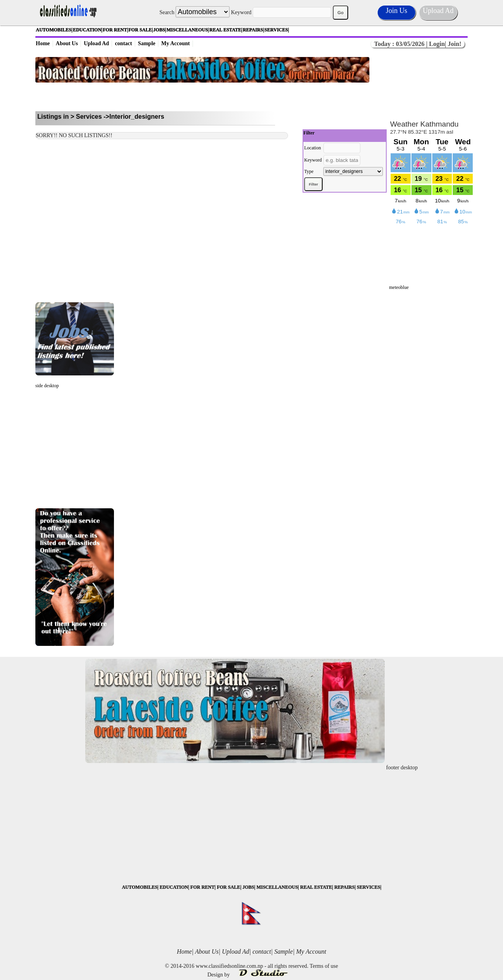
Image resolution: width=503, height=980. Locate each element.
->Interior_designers (134, 117)
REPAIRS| (253, 30)
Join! (454, 44)
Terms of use (324, 966)
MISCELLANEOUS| (188, 30)
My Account (175, 43)
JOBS (248, 887)
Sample (147, 43)
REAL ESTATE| (226, 30)
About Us (67, 43)
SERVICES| (277, 30)
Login (437, 44)
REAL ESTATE (316, 887)
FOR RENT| (115, 30)
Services (89, 117)
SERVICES (369, 887)
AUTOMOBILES (140, 887)
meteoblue (399, 287)
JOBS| (160, 30)
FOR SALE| (141, 30)
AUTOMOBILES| (54, 30)
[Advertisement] (202, 97)
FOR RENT (202, 887)
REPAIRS (344, 887)
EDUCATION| (87, 30)
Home (43, 43)
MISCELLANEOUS (277, 887)
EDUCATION (174, 887)
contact (123, 43)
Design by (252, 975)
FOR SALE (228, 887)
